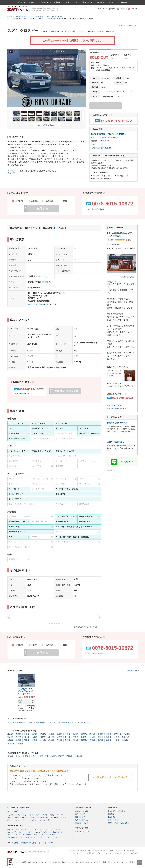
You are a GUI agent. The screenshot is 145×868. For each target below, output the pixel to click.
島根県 (18, 740)
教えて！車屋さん (81, 820)
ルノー (25, 820)
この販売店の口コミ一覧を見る (85, 627)
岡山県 (27, 740)
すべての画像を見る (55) (47, 125)
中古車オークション (72, 2)
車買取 (32, 2)
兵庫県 (109, 737)
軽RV (42, 829)
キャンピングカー (48, 835)
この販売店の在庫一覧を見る (101, 148)
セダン (30, 832)
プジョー (18, 820)
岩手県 (27, 734)
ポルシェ (64, 818)
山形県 (51, 734)
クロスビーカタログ (82, 722)
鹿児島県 (11, 744)
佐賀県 (92, 740)
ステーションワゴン (53, 829)
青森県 (18, 734)
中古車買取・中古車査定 (116, 811)
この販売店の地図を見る (94, 209)
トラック (18, 835)
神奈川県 (118, 734)
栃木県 (76, 734)
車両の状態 (15, 228)
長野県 (43, 737)
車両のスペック (31, 228)
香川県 (59, 740)
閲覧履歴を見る (132, 670)
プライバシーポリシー (105, 853)
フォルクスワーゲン (20, 818)
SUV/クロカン (58, 832)
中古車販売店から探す (29, 843)
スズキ (52, 815)
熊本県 (109, 740)
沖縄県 (20, 744)
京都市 (25, 756)
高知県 (76, 740)
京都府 (92, 737)
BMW (56, 818)
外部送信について (121, 853)
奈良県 (117, 737)
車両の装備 (48, 228)
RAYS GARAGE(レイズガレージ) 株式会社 (109, 134)
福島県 (59, 734)
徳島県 (51, 740)
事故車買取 (112, 817)
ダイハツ (60, 815)
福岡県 (84, 740)
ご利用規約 (134, 853)
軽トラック (34, 829)
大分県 (117, 740)
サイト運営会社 (89, 853)
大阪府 (100, 737)
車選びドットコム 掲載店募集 (80, 850)
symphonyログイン (82, 832)
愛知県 (68, 737)
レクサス (11, 815)
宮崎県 (125, 740)
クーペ (10, 835)
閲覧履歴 (125, 9)
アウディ (32, 818)
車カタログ (100, 2)
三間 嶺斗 (110, 376)
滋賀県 (84, 737)
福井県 (27, 737)
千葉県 (100, 734)
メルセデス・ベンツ (45, 818)
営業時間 (94, 141)
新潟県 (127, 734)
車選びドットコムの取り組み (103, 850)
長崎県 (100, 740)
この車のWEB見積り (116, 442)
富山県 (10, 737)
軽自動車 (11, 829)
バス (41, 837)
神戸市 (61, 756)
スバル (45, 815)
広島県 (35, 740)
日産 (25, 815)
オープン (37, 835)
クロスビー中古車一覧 (17, 722)
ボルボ (10, 820)
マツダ (38, 815)
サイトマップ (103, 9)
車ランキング (87, 2)
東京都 (109, 734)
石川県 (18, 737)
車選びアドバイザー (82, 823)
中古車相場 (56, 2)
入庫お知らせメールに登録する (110, 777)
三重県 (76, 737)
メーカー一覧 (45, 820)
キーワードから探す (46, 843)
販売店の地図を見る (127, 277)
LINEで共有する (126, 462)
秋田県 (43, 734)
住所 (93, 138)
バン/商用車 (27, 835)
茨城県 (68, 734)
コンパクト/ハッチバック (16, 832)
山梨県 (35, 737)
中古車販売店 (44, 2)
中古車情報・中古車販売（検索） (19, 808)
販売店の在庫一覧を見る (116, 409)
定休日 (94, 144)
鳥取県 (10, 740)
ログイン (134, 9)
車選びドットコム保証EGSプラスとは (41, 304)
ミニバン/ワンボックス (42, 832)
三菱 (9, 818)
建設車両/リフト (13, 837)
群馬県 (84, 734)
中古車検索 (21, 2)
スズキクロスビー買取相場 (60, 722)
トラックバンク (113, 820)
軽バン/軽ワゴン (22, 829)
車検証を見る (47, 282)
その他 (61, 228)
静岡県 (59, 737)
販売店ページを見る (114, 406)
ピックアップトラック (29, 837)
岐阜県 (51, 737)
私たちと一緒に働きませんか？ (127, 850)
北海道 (10, 734)
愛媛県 (68, 740)
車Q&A (111, 2)
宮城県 (35, 734)
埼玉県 (92, 734)
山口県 (43, 740)
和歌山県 (126, 737)
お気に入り (114, 9)
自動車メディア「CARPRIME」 (119, 823)
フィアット (34, 820)
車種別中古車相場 (81, 811)
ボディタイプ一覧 (51, 837)
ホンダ (31, 815)
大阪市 (40, 756)
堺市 (47, 756)
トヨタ (18, 815)
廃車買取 (111, 814)
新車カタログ (80, 817)
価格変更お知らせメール (117, 423)
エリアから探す (13, 843)
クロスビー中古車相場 (37, 722)
